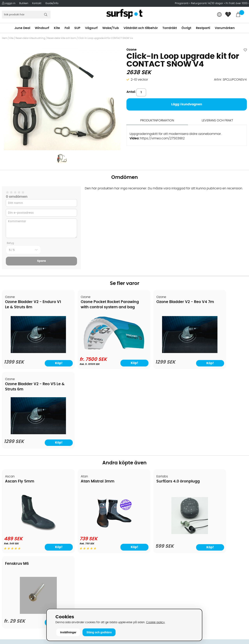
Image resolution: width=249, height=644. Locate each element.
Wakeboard (135, 514)
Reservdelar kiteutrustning (30, 38)
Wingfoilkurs (13, 561)
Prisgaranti (182, 3)
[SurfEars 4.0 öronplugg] (155, 451)
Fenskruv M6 (203, 395)
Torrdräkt (170, 28)
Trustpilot (195, 593)
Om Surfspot (13, 497)
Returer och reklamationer (24, 526)
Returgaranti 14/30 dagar (207, 3)
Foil (67, 28)
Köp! (110, 360)
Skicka (238, 527)
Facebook (195, 574)
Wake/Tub (111, 28)
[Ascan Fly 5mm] (31, 448)
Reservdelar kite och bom (62, 38)
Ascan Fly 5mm (20, 399)
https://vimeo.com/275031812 (162, 138)
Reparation (12, 543)
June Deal (22, 28)
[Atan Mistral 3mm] (94, 448)
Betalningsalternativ (20, 508)
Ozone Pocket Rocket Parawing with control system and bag (88, 307)
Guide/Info (52, 3)
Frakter (9, 514)
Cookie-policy (155, 622)
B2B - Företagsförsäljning (23, 532)
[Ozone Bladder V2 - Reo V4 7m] (156, 351)
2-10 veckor (139, 80)
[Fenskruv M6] (217, 448)
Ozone (132, 50)
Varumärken (225, 28)
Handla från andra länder (24, 520)
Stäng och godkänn (99, 632)
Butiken (24, 3)
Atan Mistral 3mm (84, 399)
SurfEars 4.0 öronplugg (151, 399)
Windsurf (42, 28)
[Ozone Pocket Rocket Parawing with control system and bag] (93, 346)
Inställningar (68, 632)
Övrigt (186, 28)
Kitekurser (11, 549)
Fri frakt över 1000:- (237, 3)
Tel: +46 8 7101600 (79, 602)
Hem (5, 38)
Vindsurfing (135, 497)
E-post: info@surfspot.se (85, 608)
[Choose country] (219, 15)
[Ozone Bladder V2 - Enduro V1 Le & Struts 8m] (31, 351)
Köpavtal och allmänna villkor (27, 503)
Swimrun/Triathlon (140, 532)
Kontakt (37, 3)
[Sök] (26, 15)
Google (193, 554)
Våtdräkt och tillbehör (141, 28)
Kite (57, 28)
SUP (77, 28)
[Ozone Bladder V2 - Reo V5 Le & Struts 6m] (217, 351)
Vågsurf (91, 28)
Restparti (203, 28)
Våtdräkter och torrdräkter (147, 526)
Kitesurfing (134, 503)
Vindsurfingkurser (17, 555)
